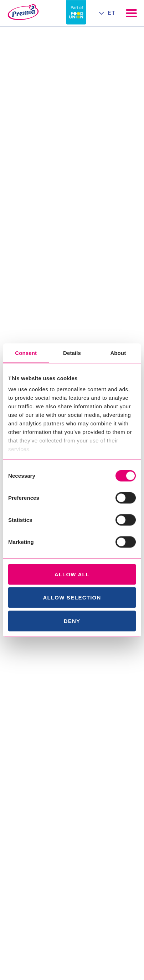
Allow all (72, 574)
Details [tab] (72, 353)
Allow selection (72, 598)
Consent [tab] (26, 353)
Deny (72, 621)
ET (111, 13)
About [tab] (118, 353)
